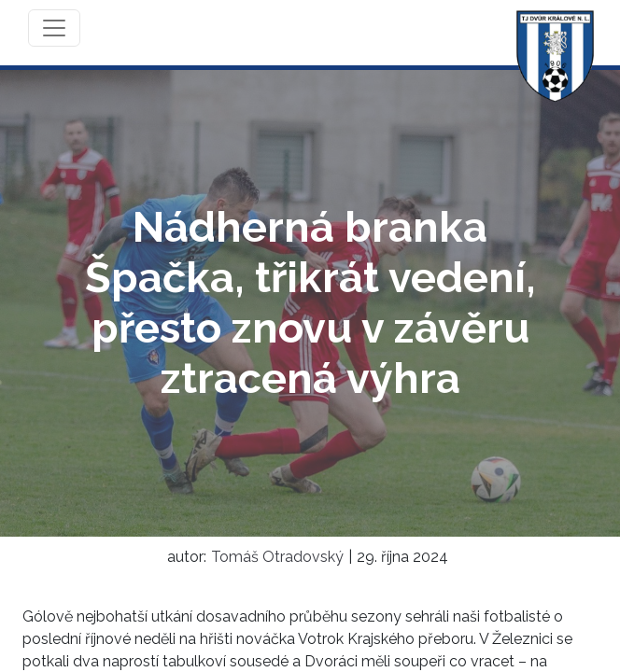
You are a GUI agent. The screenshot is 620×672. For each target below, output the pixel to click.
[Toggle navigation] (54, 28)
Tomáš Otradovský (277, 557)
